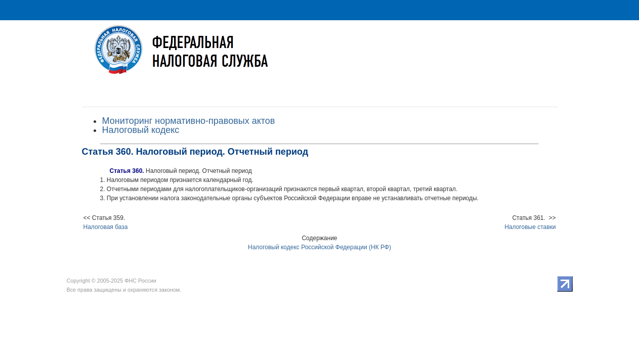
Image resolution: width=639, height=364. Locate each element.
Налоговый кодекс (141, 130)
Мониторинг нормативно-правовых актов (189, 121)
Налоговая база (106, 227)
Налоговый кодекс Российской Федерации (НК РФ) (319, 247)
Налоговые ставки (530, 227)
